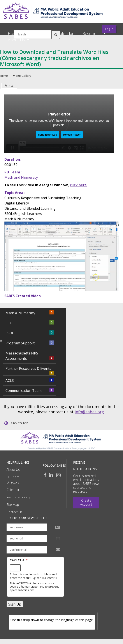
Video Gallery (22, 76)
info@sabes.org (89, 412)
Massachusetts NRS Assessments (22, 356)
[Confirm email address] (27, 550)
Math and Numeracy (21, 177)
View (9, 86)
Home (13, 33)
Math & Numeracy (20, 313)
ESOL (10, 333)
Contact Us (14, 512)
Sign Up (15, 604)
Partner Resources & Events (28, 368)
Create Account (86, 502)
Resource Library (18, 497)
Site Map (13, 505)
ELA (9, 323)
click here (78, 185)
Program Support (20, 343)
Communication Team (24, 391)
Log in (109, 29)
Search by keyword (33, 28)
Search (56, 35)
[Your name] (27, 527)
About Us (13, 470)
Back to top (19, 423)
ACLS (10, 380)
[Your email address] (27, 538)
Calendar (66, 33)
